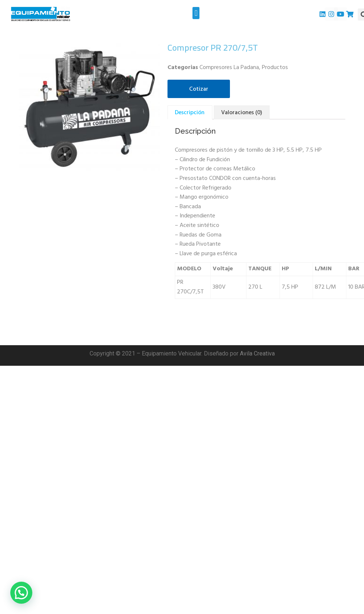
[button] (196, 13)
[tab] (190, 112)
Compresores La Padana (229, 68)
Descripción (190, 113)
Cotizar (199, 89)
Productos (275, 68)
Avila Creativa (257, 353)
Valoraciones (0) (242, 113)
